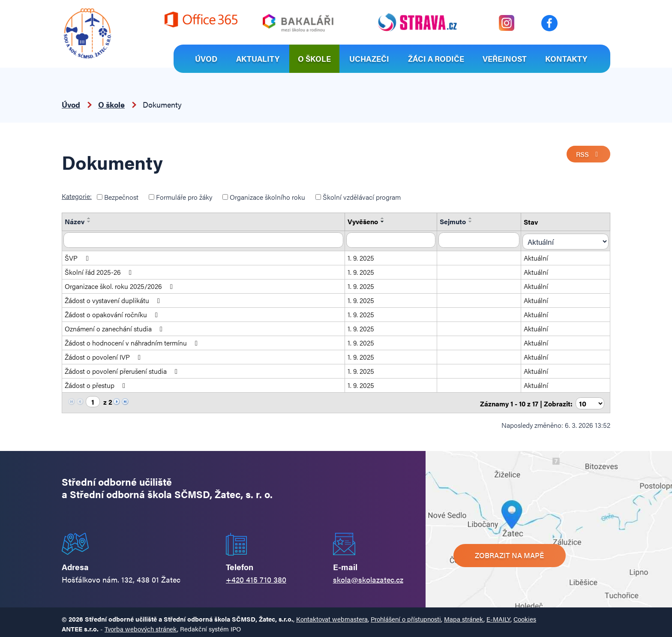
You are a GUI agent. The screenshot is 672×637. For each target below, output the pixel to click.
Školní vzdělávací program (362, 197)
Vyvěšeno (367, 221)
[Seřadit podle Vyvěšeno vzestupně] (387, 218)
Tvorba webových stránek (141, 625)
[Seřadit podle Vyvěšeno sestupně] (387, 222)
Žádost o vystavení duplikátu (114, 298)
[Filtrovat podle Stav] (569, 240)
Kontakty (566, 59)
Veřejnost (505, 59)
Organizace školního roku (267, 197)
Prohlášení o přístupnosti (406, 615)
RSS (588, 155)
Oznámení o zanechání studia (115, 326)
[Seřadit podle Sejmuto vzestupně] (476, 218)
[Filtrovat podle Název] (205, 240)
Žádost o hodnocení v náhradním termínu (133, 341)
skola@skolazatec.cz (368, 575)
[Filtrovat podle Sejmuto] (485, 240)
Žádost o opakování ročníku (113, 312)
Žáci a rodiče (436, 59)
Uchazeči (369, 59)
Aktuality (258, 59)
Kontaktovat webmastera (332, 615)
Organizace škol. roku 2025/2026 (120, 284)
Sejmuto (458, 221)
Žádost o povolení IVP (104, 355)
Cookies (525, 615)
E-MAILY (498, 615)
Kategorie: (77, 196)
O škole (314, 59)
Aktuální (542, 256)
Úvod (206, 59)
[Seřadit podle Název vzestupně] (89, 218)
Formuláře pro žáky (184, 197)
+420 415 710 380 (256, 575)
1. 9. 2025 (365, 256)
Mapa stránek (464, 615)
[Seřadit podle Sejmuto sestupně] (476, 222)
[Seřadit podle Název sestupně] (89, 222)
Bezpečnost (121, 197)
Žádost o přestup (96, 383)
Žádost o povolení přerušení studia (123, 369)
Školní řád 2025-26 (100, 270)
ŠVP (78, 256)
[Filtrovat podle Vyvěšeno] (396, 240)
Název (75, 221)
